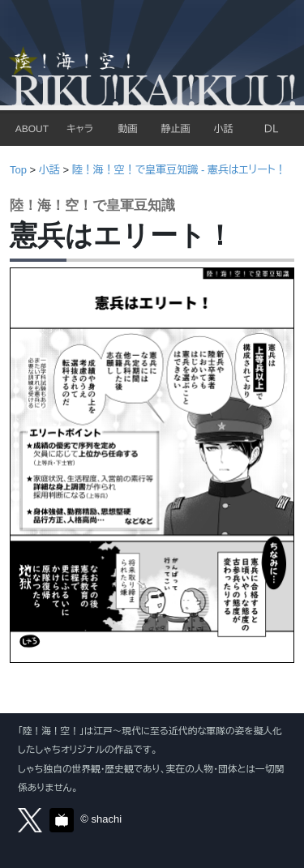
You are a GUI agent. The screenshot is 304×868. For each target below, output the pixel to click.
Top (18, 170)
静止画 (175, 129)
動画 (127, 129)
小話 (223, 129)
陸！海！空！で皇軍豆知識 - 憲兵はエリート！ (179, 170)
